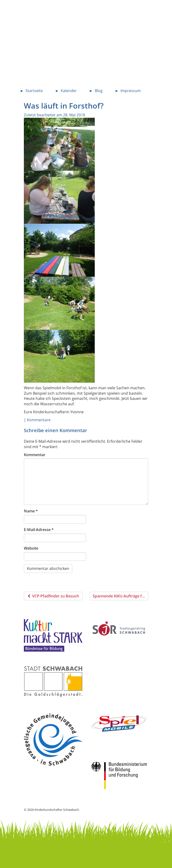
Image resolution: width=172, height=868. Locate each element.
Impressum (131, 91)
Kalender (69, 91)
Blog (99, 91)
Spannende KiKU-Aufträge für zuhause (120, 596)
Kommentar (35, 455)
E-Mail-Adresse (39, 530)
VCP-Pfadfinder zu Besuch (53, 596)
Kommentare (39, 420)
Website (31, 548)
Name (31, 511)
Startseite (34, 91)
